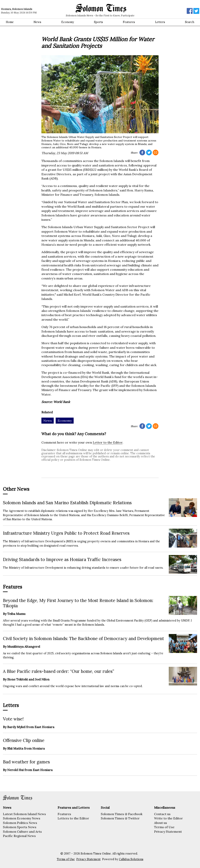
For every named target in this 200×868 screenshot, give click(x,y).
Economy (68, 22)
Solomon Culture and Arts (22, 832)
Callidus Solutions (131, 859)
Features (129, 22)
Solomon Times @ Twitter (120, 818)
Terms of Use (164, 827)
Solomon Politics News (20, 823)
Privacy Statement (168, 832)
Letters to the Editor (73, 818)
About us (161, 823)
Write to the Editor (168, 818)
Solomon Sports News (20, 827)
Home (10, 22)
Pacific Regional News (19, 836)
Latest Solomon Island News (24, 814)
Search (190, 22)
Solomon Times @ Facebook (122, 814)
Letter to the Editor (108, 442)
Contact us (162, 814)
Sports (98, 22)
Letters (160, 22)
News (37, 22)
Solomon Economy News (22, 818)
